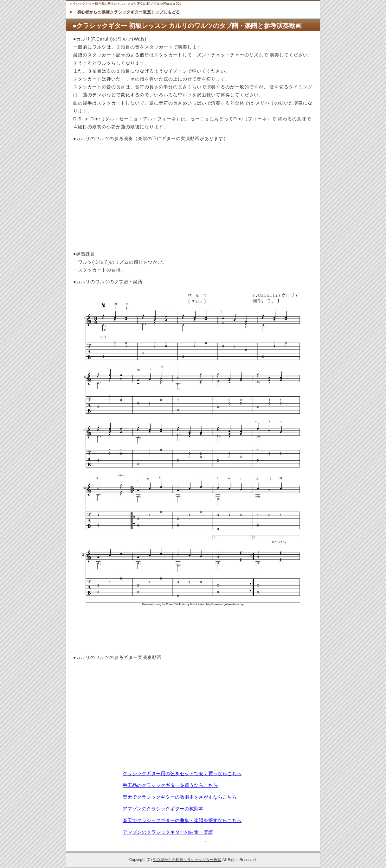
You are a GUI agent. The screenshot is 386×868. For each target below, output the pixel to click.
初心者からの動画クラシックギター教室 (187, 860)
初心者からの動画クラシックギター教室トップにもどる (129, 12)
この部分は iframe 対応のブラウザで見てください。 (193, 806)
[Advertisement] (193, 637)
